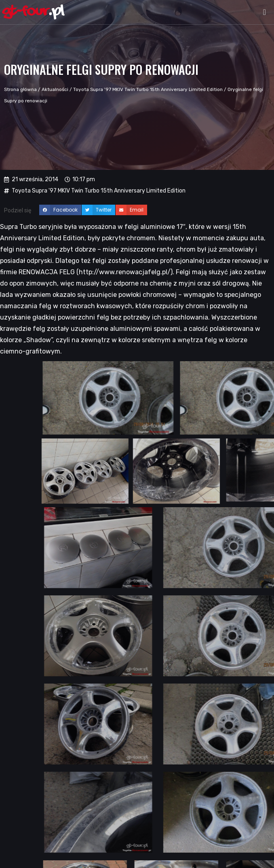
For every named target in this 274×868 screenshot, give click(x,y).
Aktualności (55, 89)
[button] (265, 12)
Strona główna (20, 89)
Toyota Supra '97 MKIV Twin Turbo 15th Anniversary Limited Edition (148, 89)
